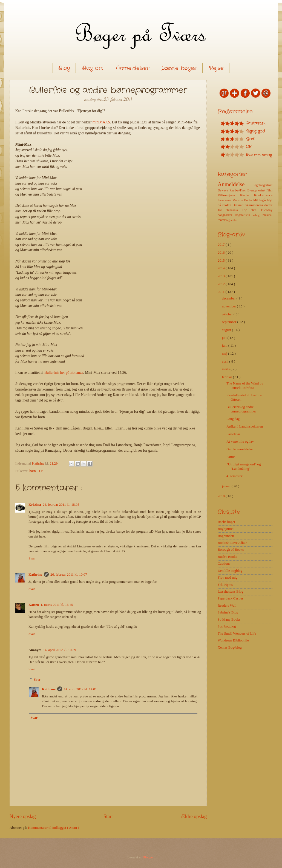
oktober (228, 314)
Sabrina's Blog (228, 612)
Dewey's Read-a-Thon (233, 190)
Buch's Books (227, 557)
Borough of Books (231, 550)
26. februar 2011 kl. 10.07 (69, 575)
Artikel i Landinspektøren (245, 426)
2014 (222, 268)
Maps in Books (243, 200)
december (229, 298)
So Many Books (229, 620)
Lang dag (233, 419)
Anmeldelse (235, 184)
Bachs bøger (226, 522)
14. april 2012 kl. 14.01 (80, 689)
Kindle (247, 195)
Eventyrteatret (257, 190)
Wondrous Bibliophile (233, 640)
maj (225, 354)
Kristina (35, 505)
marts (226, 369)
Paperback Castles (231, 598)
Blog (64, 68)
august (227, 330)
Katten (34, 605)
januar (227, 486)
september (229, 322)
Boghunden (226, 536)
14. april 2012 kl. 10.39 (60, 650)
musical (267, 215)
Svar (32, 558)
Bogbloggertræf (262, 185)
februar (227, 377)
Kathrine (35, 575)
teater (222, 220)
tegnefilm (232, 220)
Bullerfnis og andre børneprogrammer (241, 409)
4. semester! (235, 476)
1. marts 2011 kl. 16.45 (57, 605)
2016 (222, 253)
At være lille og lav (240, 442)
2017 (222, 245)
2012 (222, 284)
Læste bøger (179, 68)
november (229, 306)
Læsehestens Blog (230, 592)
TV (41, 471)
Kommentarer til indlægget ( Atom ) (53, 828)
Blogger (148, 857)
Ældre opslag (194, 816)
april (225, 361)
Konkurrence (263, 195)
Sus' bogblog (227, 626)
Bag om (93, 68)
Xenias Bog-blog (230, 648)
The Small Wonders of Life (237, 634)
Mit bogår (260, 200)
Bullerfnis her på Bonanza (64, 373)
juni (225, 346)
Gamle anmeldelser (240, 449)
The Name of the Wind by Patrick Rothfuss (245, 385)
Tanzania (234, 210)
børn (33, 471)
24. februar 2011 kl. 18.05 (61, 505)
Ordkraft (239, 205)
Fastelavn (233, 434)
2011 (222, 292)
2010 (222, 496)
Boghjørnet (226, 529)
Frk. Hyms (225, 585)
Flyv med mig (228, 578)
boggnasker (227, 215)
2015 (222, 261)
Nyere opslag (23, 816)
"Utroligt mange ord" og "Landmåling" (244, 466)
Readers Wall (227, 606)
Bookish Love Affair (232, 543)
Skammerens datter (259, 205)
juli (225, 338)
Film (269, 190)
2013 (222, 276)
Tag (222, 210)
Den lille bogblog (230, 571)
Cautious (224, 564)
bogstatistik (244, 215)
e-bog (258, 215)
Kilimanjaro (229, 195)
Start (108, 816)
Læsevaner (225, 200)
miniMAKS (101, 122)
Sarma (231, 457)
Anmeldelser (133, 68)
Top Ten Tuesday (257, 210)
